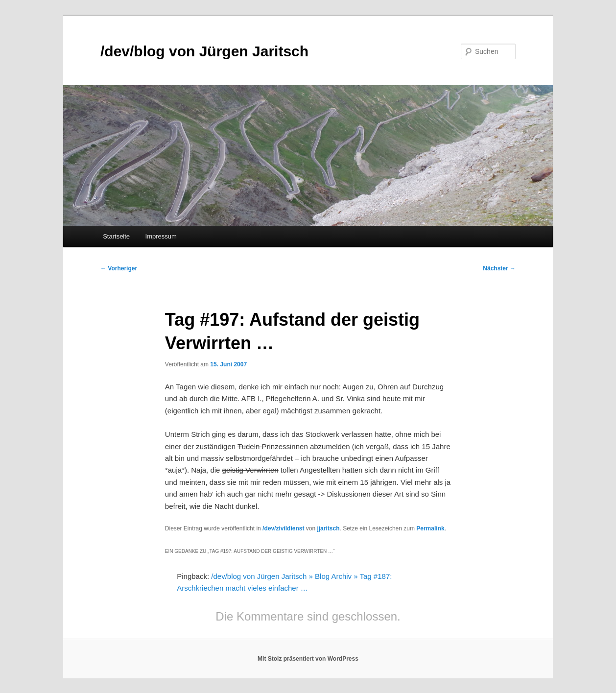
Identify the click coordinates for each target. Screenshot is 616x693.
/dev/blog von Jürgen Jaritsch (204, 51)
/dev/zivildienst (283, 528)
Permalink (430, 528)
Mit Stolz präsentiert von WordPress (308, 659)
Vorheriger (119, 268)
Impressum (161, 236)
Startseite (116, 236)
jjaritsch (328, 528)
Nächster (499, 268)
